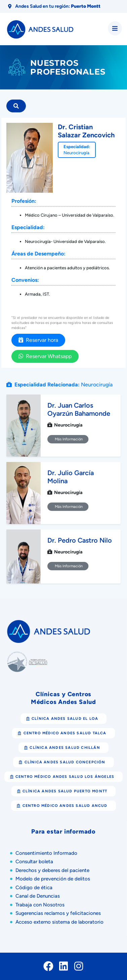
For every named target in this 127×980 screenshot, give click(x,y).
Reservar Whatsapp (45, 356)
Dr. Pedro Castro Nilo (80, 540)
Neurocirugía (76, 153)
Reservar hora (38, 340)
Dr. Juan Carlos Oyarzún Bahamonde (79, 409)
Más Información (68, 439)
